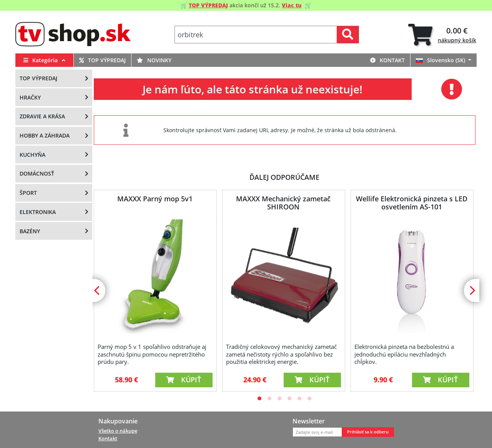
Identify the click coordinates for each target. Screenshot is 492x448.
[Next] (472, 290)
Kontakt (387, 60)
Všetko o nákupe (118, 431)
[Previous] (98, 290)
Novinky (154, 60)
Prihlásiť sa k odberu (368, 432)
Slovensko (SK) (441, 60)
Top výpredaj (102, 60)
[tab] (442, 35)
